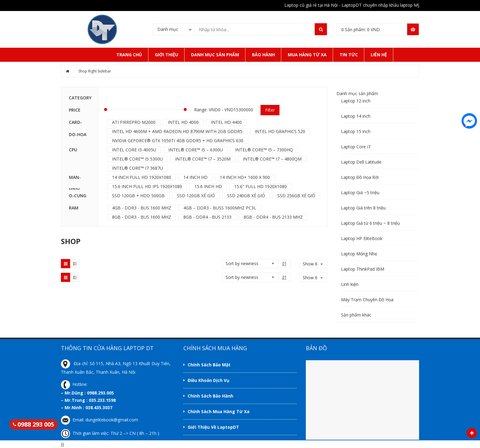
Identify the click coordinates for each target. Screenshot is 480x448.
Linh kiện (350, 284)
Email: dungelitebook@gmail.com (99, 420)
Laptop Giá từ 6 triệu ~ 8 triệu (370, 223)
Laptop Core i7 (356, 147)
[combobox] (174, 29)
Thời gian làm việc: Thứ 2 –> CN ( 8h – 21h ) (110, 433)
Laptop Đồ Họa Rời (360, 177)
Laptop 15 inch (356, 131)
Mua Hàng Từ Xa (307, 55)
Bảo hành (263, 55)
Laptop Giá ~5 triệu (360, 193)
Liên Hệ (379, 55)
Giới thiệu (167, 55)
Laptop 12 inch (356, 101)
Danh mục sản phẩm (215, 55)
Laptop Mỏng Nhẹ (359, 254)
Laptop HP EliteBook (362, 238)
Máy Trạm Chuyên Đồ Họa (367, 300)
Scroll (472, 433)
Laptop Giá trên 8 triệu (363, 208)
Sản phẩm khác (356, 315)
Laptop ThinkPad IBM (363, 269)
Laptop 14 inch (356, 116)
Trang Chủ (129, 55)
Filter (270, 110)
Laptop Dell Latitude (361, 162)
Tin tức (349, 55)
